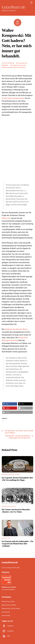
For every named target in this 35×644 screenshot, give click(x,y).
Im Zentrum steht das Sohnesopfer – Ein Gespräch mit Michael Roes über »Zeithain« (17, 544)
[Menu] (31, 3)
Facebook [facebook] (8, 626)
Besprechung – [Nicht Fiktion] (11, 608)
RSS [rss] (6, 636)
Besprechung (6, 475)
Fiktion (13, 506)
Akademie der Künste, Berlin (16, 329)
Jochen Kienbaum (8, 63)
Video (11, 67)
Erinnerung (22, 65)
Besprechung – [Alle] (8, 601)
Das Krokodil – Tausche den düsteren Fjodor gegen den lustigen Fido (18, 437)
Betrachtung (20, 63)
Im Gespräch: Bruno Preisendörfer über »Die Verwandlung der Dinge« (17, 479)
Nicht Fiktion (15, 475)
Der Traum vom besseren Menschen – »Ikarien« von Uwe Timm (16, 511)
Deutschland (14, 65)
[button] (10, 404)
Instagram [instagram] (8, 631)
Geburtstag (5, 67)
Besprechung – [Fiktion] (9, 605)
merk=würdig (6, 615)
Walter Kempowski (19, 67)
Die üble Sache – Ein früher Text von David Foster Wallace (19, 432)
